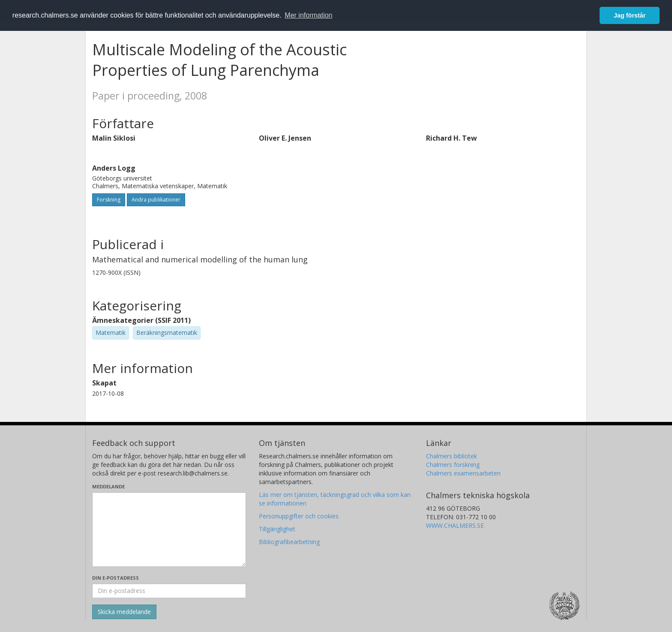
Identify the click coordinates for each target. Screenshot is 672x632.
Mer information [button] (308, 15)
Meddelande (108, 486)
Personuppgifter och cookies (299, 516)
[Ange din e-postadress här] (169, 591)
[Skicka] (124, 612)
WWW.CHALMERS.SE (455, 525)
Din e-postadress (115, 578)
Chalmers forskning (453, 465)
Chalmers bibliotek (451, 456)
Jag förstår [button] (630, 15)
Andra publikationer (156, 200)
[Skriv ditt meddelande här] (169, 530)
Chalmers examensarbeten (463, 473)
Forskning (109, 200)
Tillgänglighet (277, 529)
